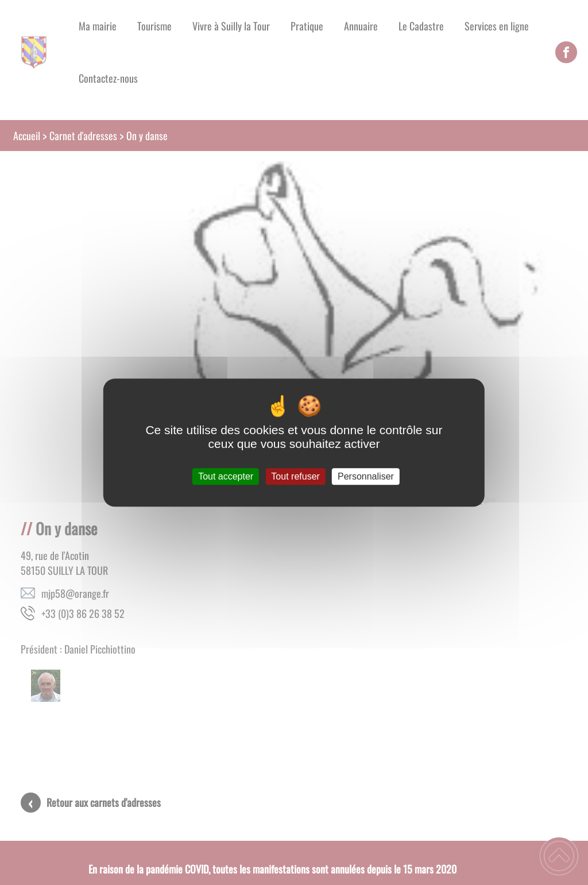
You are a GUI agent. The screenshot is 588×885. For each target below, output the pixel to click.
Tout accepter (226, 476)
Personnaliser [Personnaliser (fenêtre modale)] (366, 476)
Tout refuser (295, 476)
